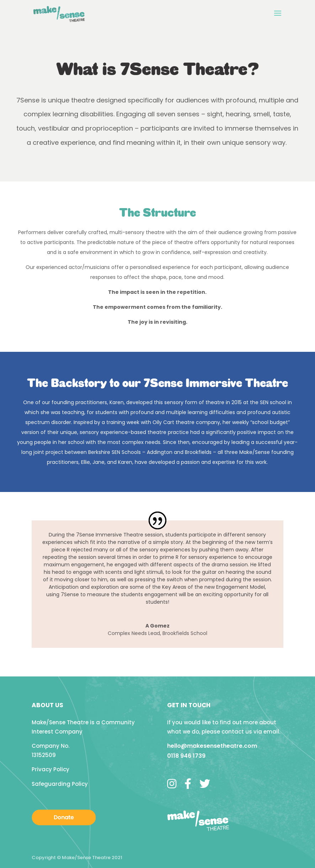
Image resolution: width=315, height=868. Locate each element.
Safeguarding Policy (60, 784)
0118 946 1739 (186, 756)
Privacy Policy (50, 769)
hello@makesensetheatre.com (212, 746)
